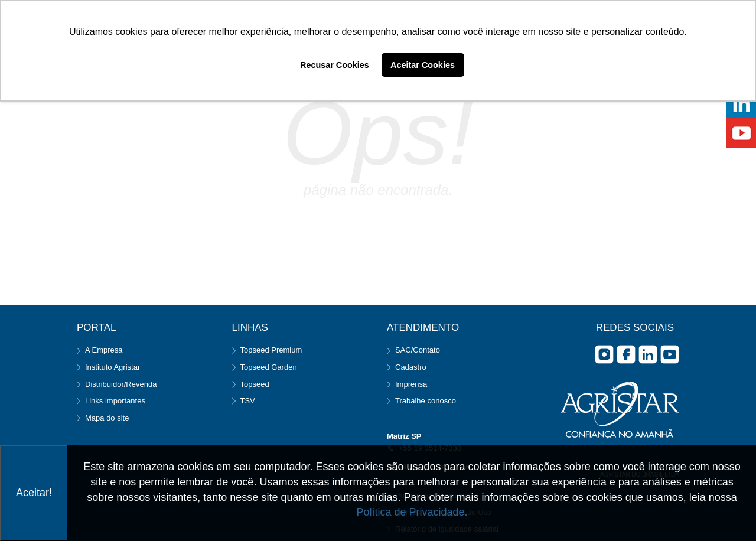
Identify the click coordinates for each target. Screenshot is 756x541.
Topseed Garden (269, 367)
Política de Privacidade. (412, 512)
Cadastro (411, 367)
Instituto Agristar (113, 367)
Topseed (255, 384)
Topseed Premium (271, 350)
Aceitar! (34, 493)
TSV (248, 401)
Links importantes (115, 401)
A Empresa (104, 350)
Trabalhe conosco (426, 401)
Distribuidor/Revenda (121, 384)
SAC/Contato (418, 350)
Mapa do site (107, 418)
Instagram (604, 354)
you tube (670, 354)
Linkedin (648, 354)
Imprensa (411, 384)
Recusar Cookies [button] (335, 65)
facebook (626, 354)
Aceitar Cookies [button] (423, 65)
